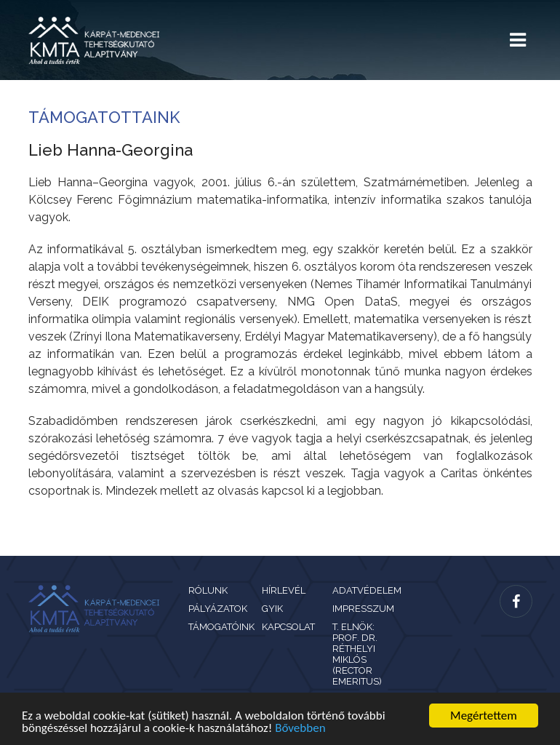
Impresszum (363, 609)
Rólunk (208, 590)
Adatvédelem (367, 590)
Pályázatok (218, 609)
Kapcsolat (288, 627)
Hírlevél (284, 590)
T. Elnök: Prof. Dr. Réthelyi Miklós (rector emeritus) (357, 654)
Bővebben (300, 729)
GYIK (272, 609)
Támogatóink (221, 627)
